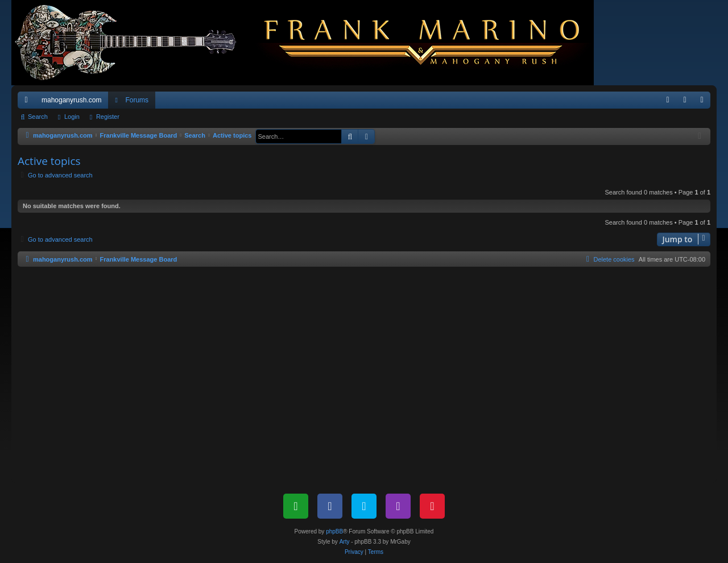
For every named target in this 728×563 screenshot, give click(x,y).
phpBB (334, 531)
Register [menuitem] (704, 102)
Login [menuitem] (687, 102)
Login (72, 117)
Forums (137, 100)
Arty (345, 542)
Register (108, 117)
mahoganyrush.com (71, 100)
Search (38, 117)
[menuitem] (668, 100)
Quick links (28, 102)
